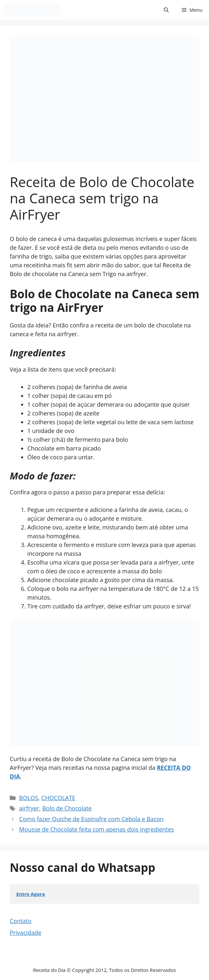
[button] (166, 10)
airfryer (29, 808)
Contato (21, 921)
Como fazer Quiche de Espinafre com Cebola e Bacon (91, 819)
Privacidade (26, 933)
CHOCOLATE (58, 798)
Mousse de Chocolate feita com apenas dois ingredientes (97, 829)
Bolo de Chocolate (67, 808)
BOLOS (29, 798)
